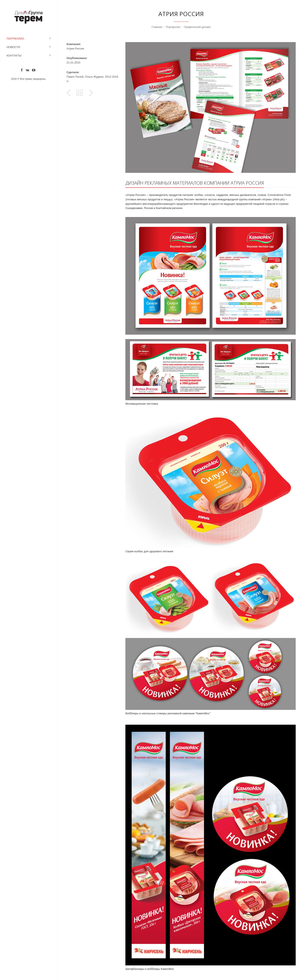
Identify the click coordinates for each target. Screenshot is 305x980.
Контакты (14, 56)
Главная (157, 27)
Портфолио (15, 39)
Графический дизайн (197, 27)
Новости (13, 47)
